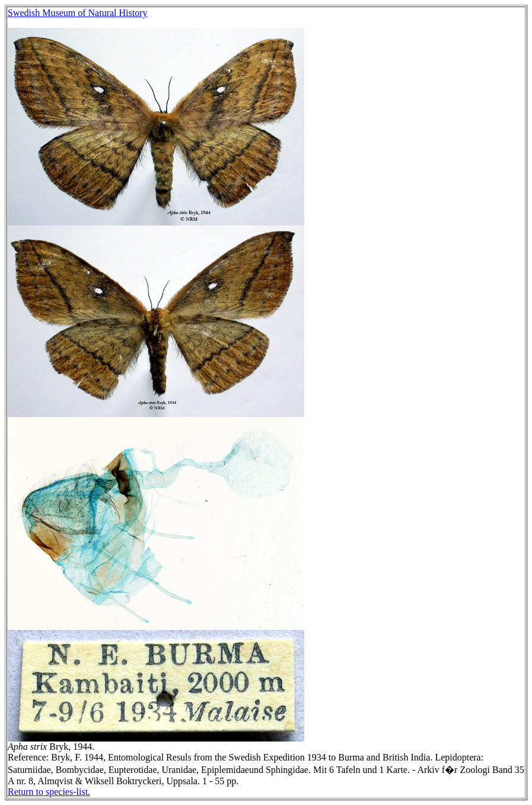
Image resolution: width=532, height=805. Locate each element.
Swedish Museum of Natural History (78, 13)
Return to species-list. (49, 792)
